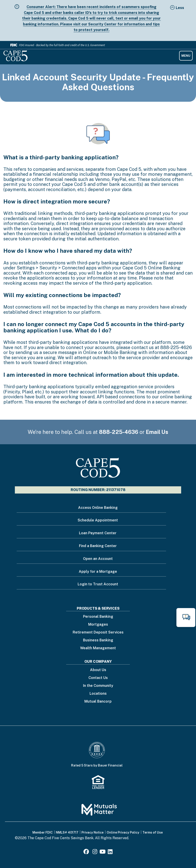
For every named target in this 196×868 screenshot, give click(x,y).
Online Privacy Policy (123, 832)
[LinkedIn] (110, 852)
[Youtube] (103, 852)
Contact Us (98, 678)
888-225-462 (175, 347)
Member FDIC (43, 832)
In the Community (98, 686)
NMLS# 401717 (67, 832)
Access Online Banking (98, 508)
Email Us (157, 432)
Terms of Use (153, 832)
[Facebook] (87, 852)
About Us (98, 670)
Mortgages (98, 625)
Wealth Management (98, 648)
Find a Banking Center (98, 546)
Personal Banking (98, 617)
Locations (98, 694)
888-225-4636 (119, 432)
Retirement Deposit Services (98, 632)
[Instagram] (95, 852)
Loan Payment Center (98, 533)
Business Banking (98, 640)
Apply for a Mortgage (98, 572)
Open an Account (98, 559)
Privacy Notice (92, 832)
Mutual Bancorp (98, 702)
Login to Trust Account (98, 584)
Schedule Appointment (98, 520)
